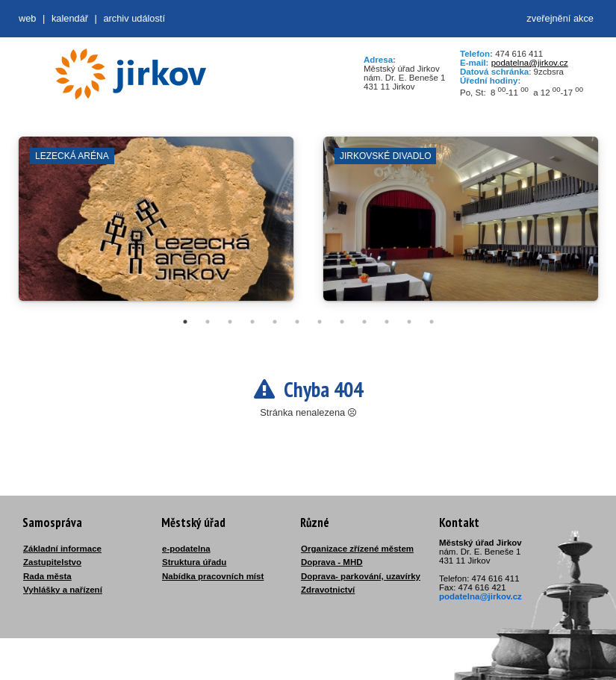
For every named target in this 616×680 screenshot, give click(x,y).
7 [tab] (320, 322)
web (27, 18)
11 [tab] (409, 322)
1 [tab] (185, 322)
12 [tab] (432, 322)
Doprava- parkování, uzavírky (361, 576)
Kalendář (70, 18)
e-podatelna (186, 549)
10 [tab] (387, 322)
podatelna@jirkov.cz (530, 63)
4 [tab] (252, 322)
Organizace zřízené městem (357, 549)
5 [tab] (275, 322)
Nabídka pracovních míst (213, 576)
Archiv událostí (134, 18)
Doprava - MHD (332, 562)
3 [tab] (230, 322)
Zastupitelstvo (52, 562)
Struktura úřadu (194, 562)
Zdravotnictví (328, 590)
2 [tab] (208, 322)
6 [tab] (297, 322)
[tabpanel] (156, 226)
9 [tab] (364, 322)
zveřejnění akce (560, 18)
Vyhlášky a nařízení (63, 590)
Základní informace (62, 549)
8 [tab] (342, 322)
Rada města (47, 576)
